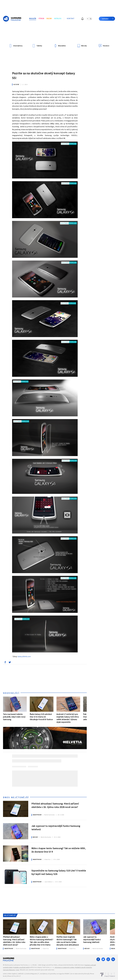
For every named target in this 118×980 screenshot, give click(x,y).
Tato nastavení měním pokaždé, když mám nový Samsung (14, 717)
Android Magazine (31, 974)
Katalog (58, 19)
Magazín (33, 19)
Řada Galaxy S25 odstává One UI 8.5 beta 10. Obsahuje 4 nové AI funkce (41, 717)
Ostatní (16, 85)
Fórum (41, 19)
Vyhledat (108, 19)
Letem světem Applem (10, 974)
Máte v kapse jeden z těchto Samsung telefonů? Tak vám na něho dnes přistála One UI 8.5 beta (41, 941)
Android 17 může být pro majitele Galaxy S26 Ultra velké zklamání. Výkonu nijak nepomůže (68, 718)
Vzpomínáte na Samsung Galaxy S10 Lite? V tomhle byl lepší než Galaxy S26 (59, 872)
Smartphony (37, 815)
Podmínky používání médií (21, 967)
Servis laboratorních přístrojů (80, 974)
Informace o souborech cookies (65, 967)
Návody (35, 837)
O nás (17, 970)
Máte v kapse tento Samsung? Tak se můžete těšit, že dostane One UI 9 (59, 850)
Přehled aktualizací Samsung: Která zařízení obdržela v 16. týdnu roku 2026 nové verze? (55, 805)
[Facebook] (98, 959)
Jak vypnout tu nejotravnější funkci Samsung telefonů (56, 828)
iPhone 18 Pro (11, 976)
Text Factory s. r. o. (26, 965)
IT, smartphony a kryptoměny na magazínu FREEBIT (54, 974)
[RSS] (113, 959)
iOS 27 (19, 976)
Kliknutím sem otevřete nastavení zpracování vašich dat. (37, 970)
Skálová (48, 882)
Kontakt (71, 19)
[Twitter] (103, 959)
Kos (47, 859)
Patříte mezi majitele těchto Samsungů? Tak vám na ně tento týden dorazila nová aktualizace (68, 941)
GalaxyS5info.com (24, 657)
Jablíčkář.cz (21, 974)
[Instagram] (108, 959)
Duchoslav (50, 815)
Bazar (49, 19)
